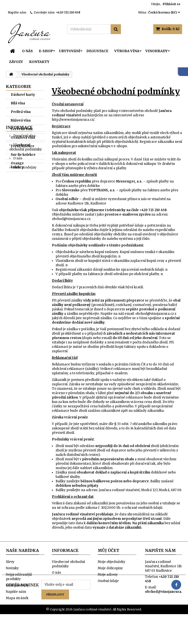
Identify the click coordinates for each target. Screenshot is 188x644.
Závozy (16, 62)
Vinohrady (157, 51)
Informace (19, 180)
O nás (27, 51)
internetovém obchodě (140, 111)
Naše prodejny (24, 220)
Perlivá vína (21, 112)
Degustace (97, 51)
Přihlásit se (171, 4)
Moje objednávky (112, 562)
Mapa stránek (17, 598)
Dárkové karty (23, 95)
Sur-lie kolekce (23, 155)
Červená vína (22, 129)
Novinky (12, 568)
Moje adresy (108, 575)
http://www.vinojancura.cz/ (73, 120)
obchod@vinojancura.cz (71, 219)
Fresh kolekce (23, 146)
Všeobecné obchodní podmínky (26, 200)
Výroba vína (127, 51)
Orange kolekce (17, 165)
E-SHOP (46, 51)
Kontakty (39, 62)
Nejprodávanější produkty (19, 577)
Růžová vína (21, 120)
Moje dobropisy (110, 568)
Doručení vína (24, 189)
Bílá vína (18, 103)
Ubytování (70, 51)
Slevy (10, 562)
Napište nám (17, 12)
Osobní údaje (108, 581)
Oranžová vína (23, 138)
